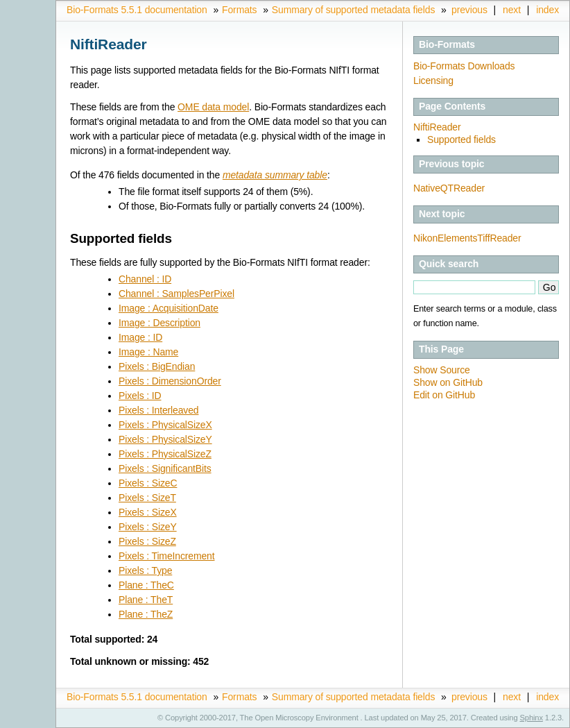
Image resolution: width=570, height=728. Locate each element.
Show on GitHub (448, 382)
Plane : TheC (146, 585)
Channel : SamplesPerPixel (176, 294)
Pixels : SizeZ (147, 541)
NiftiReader (437, 127)
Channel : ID (145, 279)
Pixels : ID (140, 396)
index (547, 10)
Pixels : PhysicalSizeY (165, 439)
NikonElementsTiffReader (467, 238)
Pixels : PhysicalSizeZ (165, 454)
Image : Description (159, 323)
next (512, 10)
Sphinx (532, 718)
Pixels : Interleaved (158, 410)
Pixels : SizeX (148, 512)
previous (469, 10)
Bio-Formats (447, 44)
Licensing (433, 81)
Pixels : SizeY (148, 527)
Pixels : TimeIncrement (167, 556)
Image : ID (140, 337)
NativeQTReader (449, 188)
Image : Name (148, 352)
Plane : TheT (146, 600)
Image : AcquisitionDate (169, 308)
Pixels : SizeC (148, 483)
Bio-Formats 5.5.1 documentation (137, 10)
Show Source (442, 370)
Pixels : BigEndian (157, 366)
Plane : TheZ (146, 614)
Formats (239, 10)
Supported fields (461, 139)
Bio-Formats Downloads (464, 66)
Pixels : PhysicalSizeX (165, 425)
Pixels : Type (145, 570)
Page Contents (452, 106)
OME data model (213, 107)
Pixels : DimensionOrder (170, 381)
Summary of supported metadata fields (353, 10)
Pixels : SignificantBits (165, 468)
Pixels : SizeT (147, 498)
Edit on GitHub (444, 395)
